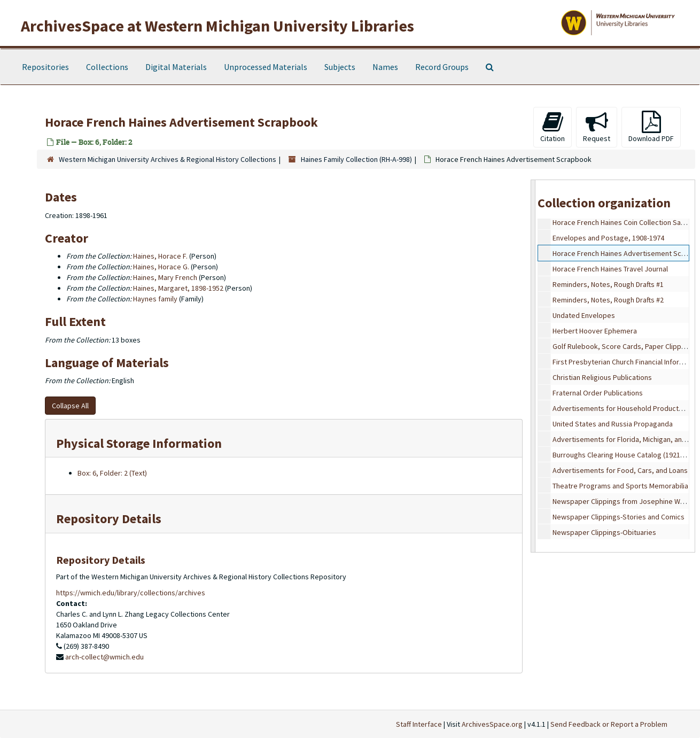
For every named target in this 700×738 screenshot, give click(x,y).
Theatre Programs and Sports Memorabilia (620, 486)
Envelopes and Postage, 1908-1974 (608, 238)
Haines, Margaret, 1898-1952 (178, 288)
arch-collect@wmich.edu (104, 657)
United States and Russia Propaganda (613, 424)
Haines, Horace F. (160, 256)
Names (385, 67)
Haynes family (155, 299)
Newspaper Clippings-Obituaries (604, 532)
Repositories (45, 67)
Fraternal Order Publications (598, 393)
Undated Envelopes (584, 315)
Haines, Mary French (165, 277)
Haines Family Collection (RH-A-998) (356, 159)
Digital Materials (176, 67)
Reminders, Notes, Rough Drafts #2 (608, 300)
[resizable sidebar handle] (533, 366)
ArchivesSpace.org (492, 724)
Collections (107, 67)
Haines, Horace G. (161, 267)
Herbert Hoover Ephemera (595, 331)
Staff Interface (419, 724)
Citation (553, 127)
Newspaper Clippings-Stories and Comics (619, 517)
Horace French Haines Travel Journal (610, 269)
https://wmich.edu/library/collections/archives (131, 593)
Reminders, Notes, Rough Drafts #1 (608, 284)
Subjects (340, 67)
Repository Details (109, 519)
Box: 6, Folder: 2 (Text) (112, 473)
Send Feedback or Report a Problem (609, 724)
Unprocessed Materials (266, 67)
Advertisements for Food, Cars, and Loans (620, 470)
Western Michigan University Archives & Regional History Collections (168, 159)
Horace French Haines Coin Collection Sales (621, 222)
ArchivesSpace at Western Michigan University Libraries (217, 26)
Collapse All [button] (70, 406)
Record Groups (442, 67)
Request (597, 127)
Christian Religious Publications (602, 377)
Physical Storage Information (139, 443)
